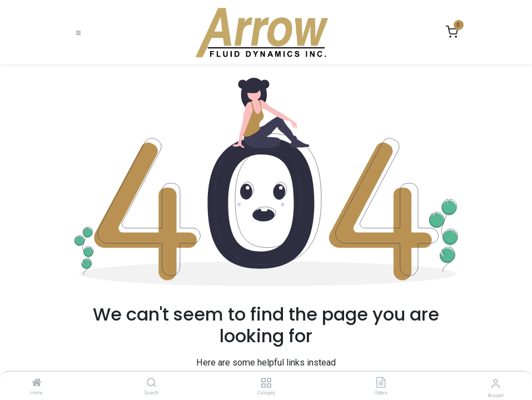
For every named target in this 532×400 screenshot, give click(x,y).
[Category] (266, 383)
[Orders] (381, 383)
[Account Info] (496, 384)
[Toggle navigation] (78, 32)
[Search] (151, 383)
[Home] (37, 383)
